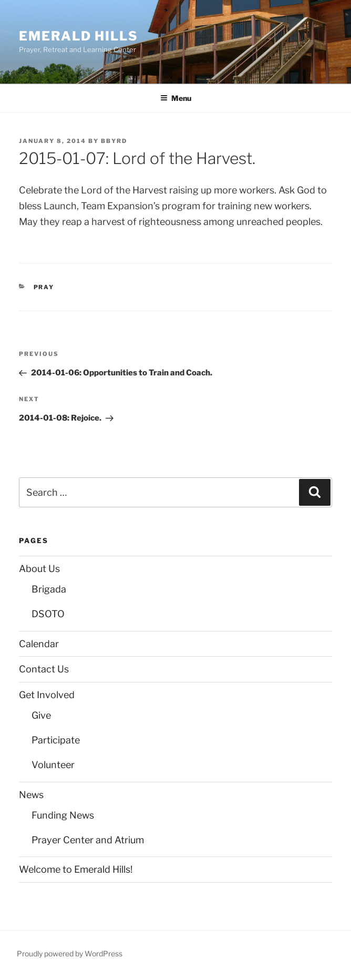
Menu (176, 98)
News (31, 795)
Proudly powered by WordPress (70, 953)
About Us (39, 569)
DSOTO (48, 614)
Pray (44, 287)
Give (41, 715)
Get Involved (47, 695)
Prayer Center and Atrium (88, 840)
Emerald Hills (79, 36)
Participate (56, 740)
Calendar (39, 644)
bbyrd (114, 141)
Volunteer (53, 765)
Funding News (63, 815)
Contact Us (44, 669)
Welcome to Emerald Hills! (76, 869)
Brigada (49, 589)
